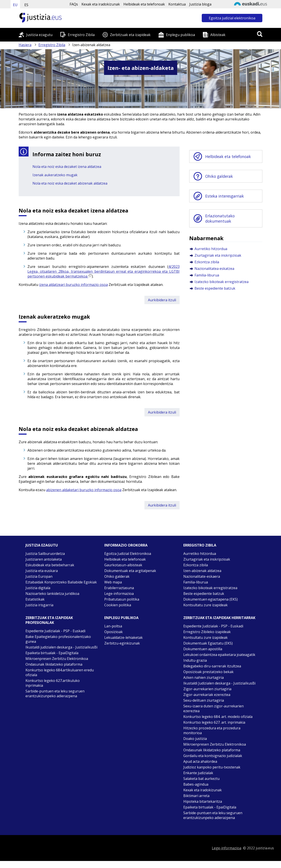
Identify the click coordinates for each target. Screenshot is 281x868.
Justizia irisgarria (39, 605)
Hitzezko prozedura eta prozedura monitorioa (212, 730)
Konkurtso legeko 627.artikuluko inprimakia (53, 683)
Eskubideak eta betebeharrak (50, 565)
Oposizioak (113, 632)
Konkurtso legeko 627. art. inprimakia (214, 722)
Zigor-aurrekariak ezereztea (207, 695)
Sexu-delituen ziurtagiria (204, 700)
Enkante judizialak (198, 773)
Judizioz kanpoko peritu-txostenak (212, 767)
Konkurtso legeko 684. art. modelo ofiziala (218, 717)
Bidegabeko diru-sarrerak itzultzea (212, 666)
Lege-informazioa (119, 594)
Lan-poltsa (113, 626)
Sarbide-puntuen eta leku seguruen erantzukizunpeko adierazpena (55, 694)
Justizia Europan (39, 576)
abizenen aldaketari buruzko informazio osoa (84, 490)
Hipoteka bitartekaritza (203, 801)
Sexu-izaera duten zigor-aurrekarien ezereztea (213, 708)
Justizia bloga (200, 4)
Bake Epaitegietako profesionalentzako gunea (58, 639)
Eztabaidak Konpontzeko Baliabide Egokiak (61, 582)
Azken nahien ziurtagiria (204, 677)
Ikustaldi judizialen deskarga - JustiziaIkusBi (61, 647)
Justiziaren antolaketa (44, 559)
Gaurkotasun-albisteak (123, 565)
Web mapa (113, 582)
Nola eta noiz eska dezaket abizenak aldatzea (70, 183)
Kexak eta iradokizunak (101, 4)
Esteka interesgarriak (225, 196)
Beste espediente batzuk (215, 288)
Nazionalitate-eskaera (202, 576)
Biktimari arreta (196, 796)
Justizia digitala (38, 588)
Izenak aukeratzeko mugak (55, 175)
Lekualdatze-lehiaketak (123, 637)
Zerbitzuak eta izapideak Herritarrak (219, 618)
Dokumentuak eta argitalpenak (130, 571)
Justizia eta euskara (42, 571)
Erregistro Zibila (81, 35)
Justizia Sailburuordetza (45, 554)
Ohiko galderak (219, 176)
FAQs (74, 4)
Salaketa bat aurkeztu (201, 779)
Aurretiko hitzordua (211, 249)
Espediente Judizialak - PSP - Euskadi (55, 631)
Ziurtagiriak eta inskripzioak (218, 255)
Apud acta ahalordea (200, 761)
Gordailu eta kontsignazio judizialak (213, 756)
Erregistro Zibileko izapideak (207, 632)
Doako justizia (195, 739)
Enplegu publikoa (180, 35)
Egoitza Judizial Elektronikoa (128, 554)
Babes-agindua (196, 784)
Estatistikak (35, 599)
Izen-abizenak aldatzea (202, 571)
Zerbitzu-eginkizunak (122, 643)
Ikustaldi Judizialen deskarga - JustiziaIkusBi (219, 683)
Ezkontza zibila (207, 262)
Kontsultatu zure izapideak (205, 605)
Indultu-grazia (195, 660)
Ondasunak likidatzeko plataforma (54, 664)
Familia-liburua (207, 275)
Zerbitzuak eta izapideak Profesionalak (49, 620)
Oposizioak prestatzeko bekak (208, 672)
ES (26, 5)
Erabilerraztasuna (119, 588)
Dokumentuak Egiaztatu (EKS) (208, 643)
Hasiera (25, 45)
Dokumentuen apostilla (203, 649)
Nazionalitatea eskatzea (214, 269)
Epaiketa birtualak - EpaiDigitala (52, 653)
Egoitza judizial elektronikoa (232, 18)
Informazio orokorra (126, 545)
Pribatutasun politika (122, 599)
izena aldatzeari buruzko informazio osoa (73, 285)
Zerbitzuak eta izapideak (130, 35)
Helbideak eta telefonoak (144, 4)
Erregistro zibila (200, 545)
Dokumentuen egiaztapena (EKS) (211, 599)
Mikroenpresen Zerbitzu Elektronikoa (57, 659)
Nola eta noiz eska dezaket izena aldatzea (67, 167)
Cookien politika (118, 605)
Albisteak (218, 35)
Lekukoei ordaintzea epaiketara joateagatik (219, 655)
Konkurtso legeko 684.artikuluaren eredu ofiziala (60, 672)
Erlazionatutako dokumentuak (220, 218)
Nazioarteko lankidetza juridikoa (52, 594)
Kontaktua (177, 4)
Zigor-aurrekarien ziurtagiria (207, 689)
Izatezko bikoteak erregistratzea (222, 282)
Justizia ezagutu (39, 35)
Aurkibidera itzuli (162, 300)
